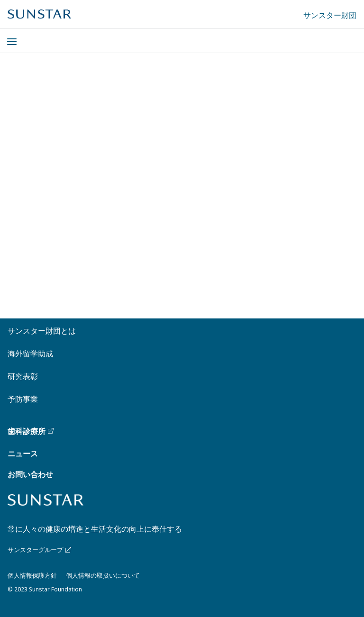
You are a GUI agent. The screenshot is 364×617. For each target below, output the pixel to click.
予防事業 (23, 399)
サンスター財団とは (42, 331)
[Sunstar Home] (39, 14)
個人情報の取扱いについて (103, 575)
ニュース (23, 454)
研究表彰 (23, 376)
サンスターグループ (40, 550)
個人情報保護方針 (32, 575)
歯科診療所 (31, 431)
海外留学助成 (30, 354)
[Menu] (6, 36)
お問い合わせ (30, 474)
